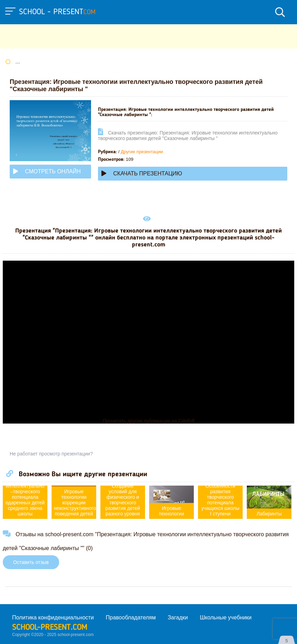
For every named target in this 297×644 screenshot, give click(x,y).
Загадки (178, 617)
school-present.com (50, 628)
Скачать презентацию (142, 173)
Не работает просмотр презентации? (51, 454)
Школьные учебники (226, 617)
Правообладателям (131, 617)
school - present (57, 12)
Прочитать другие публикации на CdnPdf (148, 421)
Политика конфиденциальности (53, 617)
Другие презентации (142, 152)
